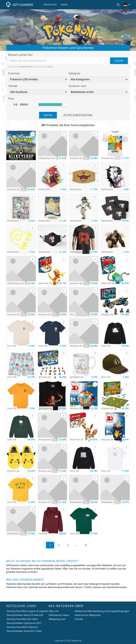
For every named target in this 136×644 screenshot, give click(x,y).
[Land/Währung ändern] (127, 5)
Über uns (54, 611)
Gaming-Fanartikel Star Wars (22, 619)
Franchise (14, 73)
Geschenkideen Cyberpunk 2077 (24, 623)
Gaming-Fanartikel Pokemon (22, 627)
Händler (13, 86)
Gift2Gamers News (59, 615)
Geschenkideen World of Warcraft (25, 615)
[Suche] (118, 5)
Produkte (50, 5)
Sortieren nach (77, 86)
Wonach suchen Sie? (20, 55)
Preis (11, 99)
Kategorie (74, 73)
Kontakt (79, 619)
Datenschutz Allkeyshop (88, 615)
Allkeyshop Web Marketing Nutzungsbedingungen (102, 611)
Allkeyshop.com (57, 619)
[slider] (36, 105)
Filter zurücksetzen (78, 115)
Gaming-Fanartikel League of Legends (27, 611)
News (64, 5)
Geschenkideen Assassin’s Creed (24, 631)
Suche (119, 61)
